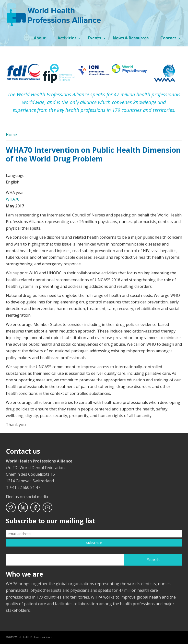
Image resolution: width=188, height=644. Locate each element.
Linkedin (23, 507)
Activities (70, 40)
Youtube (47, 507)
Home (11, 135)
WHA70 (13, 199)
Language (15, 175)
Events (98, 40)
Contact (171, 40)
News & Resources (131, 38)
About (40, 38)
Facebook (35, 507)
